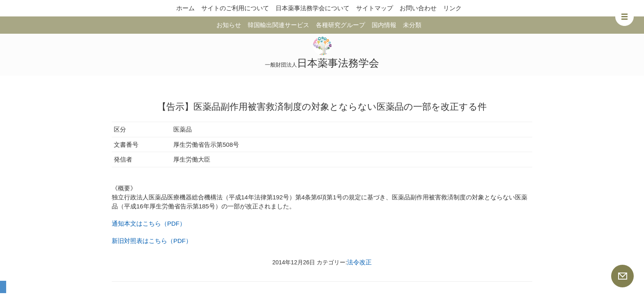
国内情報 (384, 25)
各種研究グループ (340, 25)
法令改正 (359, 262)
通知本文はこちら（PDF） (149, 223)
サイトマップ (375, 8)
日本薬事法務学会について (313, 8)
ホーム (185, 8)
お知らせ (229, 25)
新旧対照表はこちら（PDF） (152, 241)
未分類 (412, 25)
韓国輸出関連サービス (278, 25)
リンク (452, 8)
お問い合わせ (418, 8)
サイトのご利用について (235, 8)
